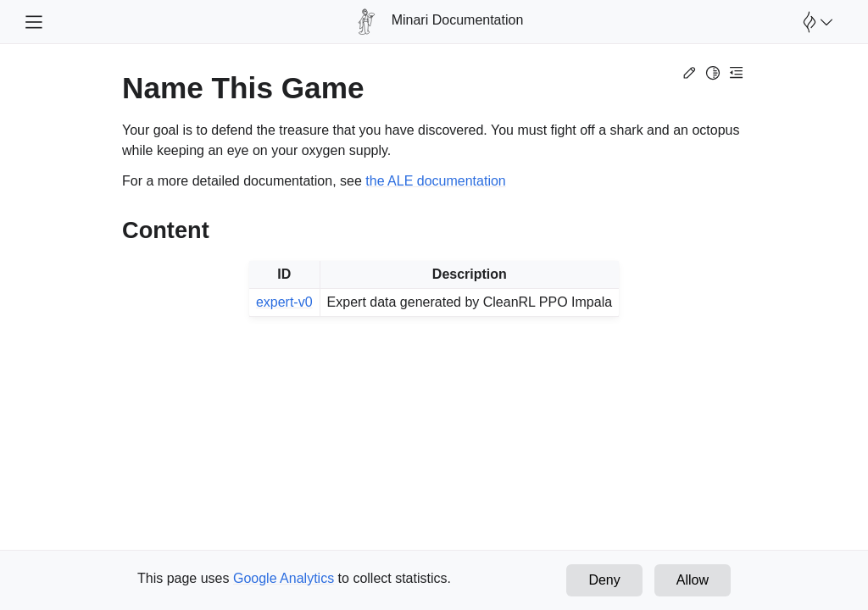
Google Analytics (284, 578)
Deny (604, 580)
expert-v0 (284, 302)
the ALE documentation (435, 181)
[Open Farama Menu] (815, 22)
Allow (693, 580)
